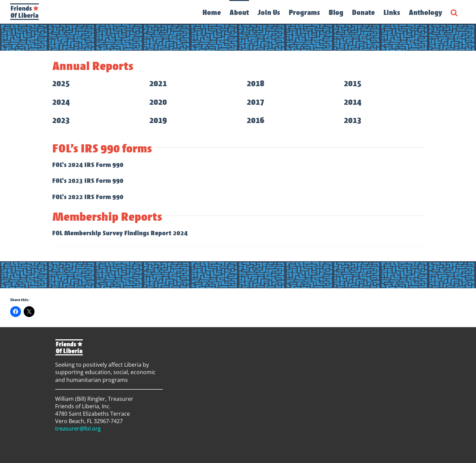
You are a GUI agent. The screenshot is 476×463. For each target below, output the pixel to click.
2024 (61, 102)
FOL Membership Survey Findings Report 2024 (120, 233)
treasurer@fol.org (78, 429)
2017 (255, 102)
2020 (158, 102)
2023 (61, 120)
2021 (158, 83)
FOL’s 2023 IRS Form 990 (88, 181)
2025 (61, 83)
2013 (353, 120)
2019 (158, 120)
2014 (353, 102)
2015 (353, 83)
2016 (255, 120)
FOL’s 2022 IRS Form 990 (88, 197)
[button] (454, 12)
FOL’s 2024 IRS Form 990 (88, 165)
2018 (255, 83)
